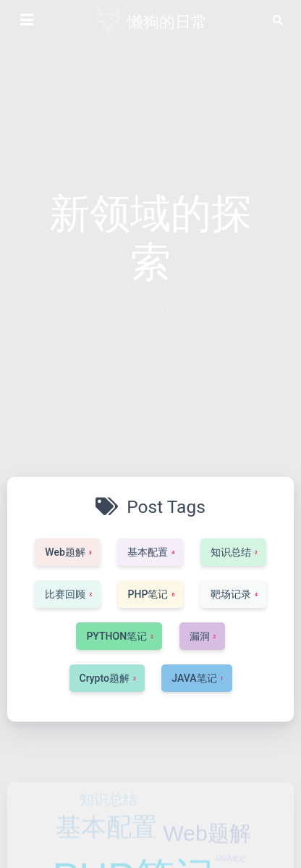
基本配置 (106, 843)
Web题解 (207, 850)
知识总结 (109, 816)
